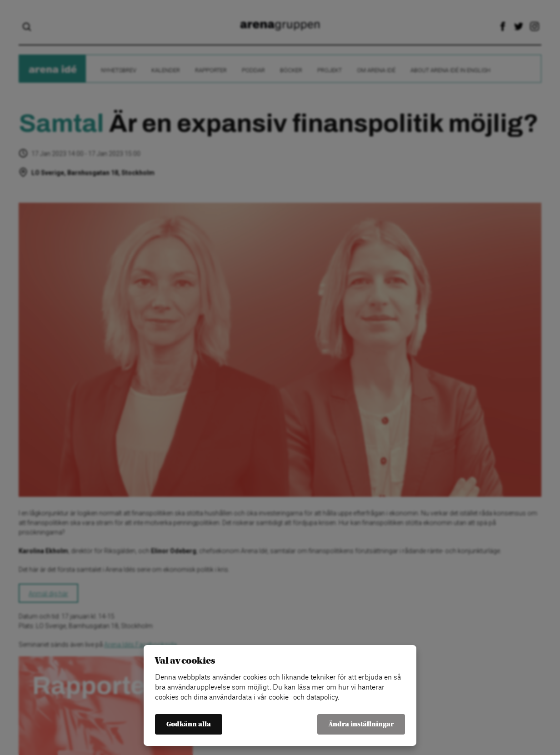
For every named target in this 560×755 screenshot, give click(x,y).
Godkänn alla (189, 724)
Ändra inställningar (361, 724)
